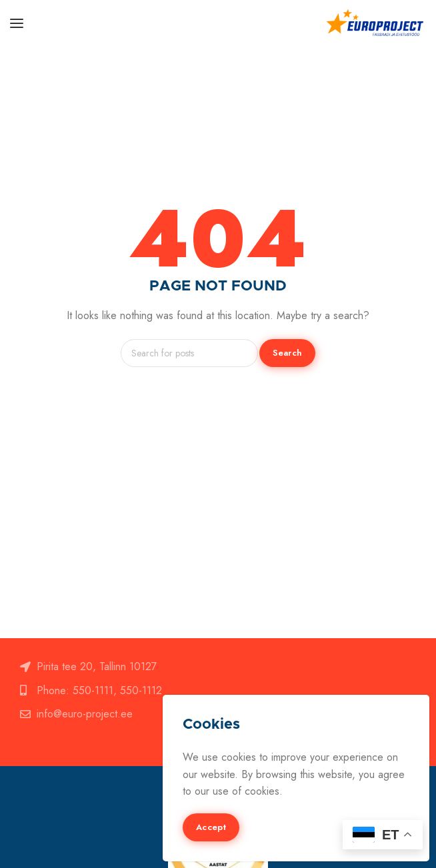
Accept (211, 827)
